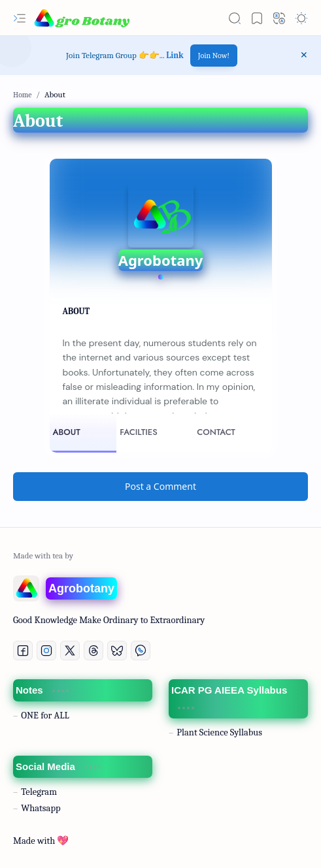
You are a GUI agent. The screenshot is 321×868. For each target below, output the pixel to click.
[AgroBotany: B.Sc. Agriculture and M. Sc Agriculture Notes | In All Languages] (82, 18)
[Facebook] (23, 651)
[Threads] (93, 651)
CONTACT (216, 432)
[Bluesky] (117, 651)
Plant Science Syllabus (219, 732)
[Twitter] (70, 651)
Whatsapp (41, 808)
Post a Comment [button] (160, 486)
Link (175, 55)
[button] (20, 18)
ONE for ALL (45, 715)
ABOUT (67, 432)
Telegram (39, 792)
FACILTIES (138, 432)
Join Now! (214, 56)
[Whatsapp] (141, 651)
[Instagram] (46, 651)
